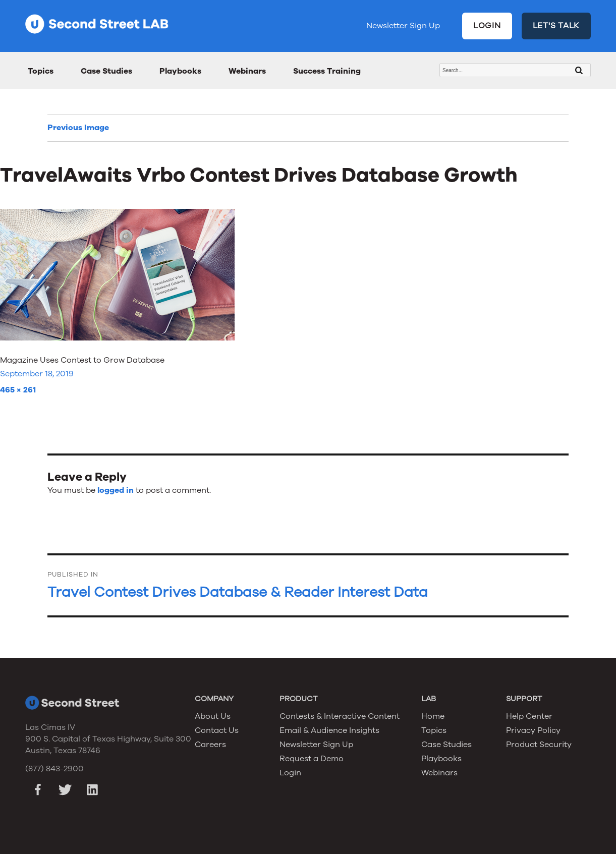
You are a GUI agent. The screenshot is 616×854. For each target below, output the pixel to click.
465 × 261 (18, 390)
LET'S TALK (556, 26)
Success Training (327, 71)
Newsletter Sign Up (403, 26)
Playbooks (180, 71)
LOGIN (487, 26)
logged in (116, 490)
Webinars (247, 71)
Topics (41, 71)
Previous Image (78, 128)
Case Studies (106, 71)
